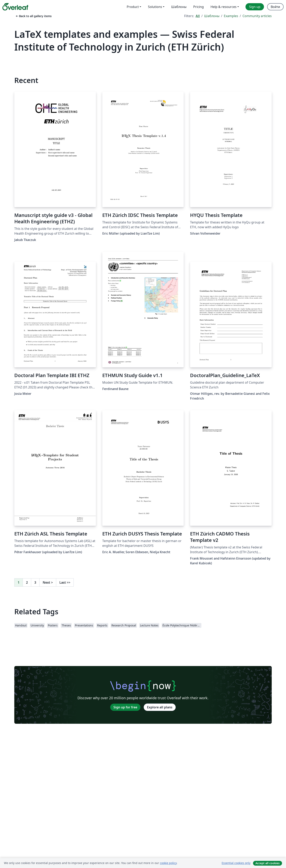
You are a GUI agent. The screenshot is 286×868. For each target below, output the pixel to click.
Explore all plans (160, 707)
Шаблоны (212, 16)
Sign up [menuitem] (255, 7)
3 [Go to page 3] (35, 582)
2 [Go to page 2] (27, 582)
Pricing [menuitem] (199, 7)
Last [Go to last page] (65, 582)
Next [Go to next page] (48, 582)
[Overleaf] (15, 7)
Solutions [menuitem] (155, 7)
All (198, 16)
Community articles (257, 16)
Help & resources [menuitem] (224, 7)
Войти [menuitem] (275, 7)
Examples (231, 16)
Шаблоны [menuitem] (179, 7)
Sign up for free (125, 707)
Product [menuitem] (133, 7)
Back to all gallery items (33, 16)
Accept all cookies (268, 863)
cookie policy (168, 863)
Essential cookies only (236, 863)
